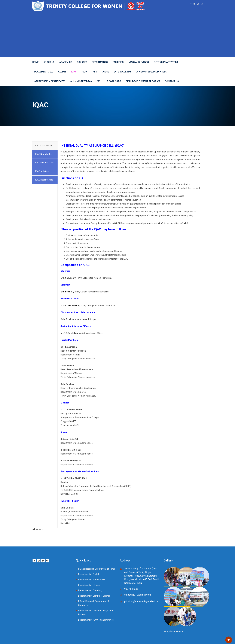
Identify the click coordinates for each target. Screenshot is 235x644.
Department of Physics (89, 585)
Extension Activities (166, 62)
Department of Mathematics (92, 580)
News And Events (139, 62)
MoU (100, 81)
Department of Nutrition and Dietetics (96, 620)
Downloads (114, 81)
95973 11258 (131, 589)
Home (35, 62)
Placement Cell (44, 72)
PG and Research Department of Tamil (96, 569)
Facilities (118, 62)
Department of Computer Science (94, 596)
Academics (66, 62)
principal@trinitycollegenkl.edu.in (141, 601)
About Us (49, 62)
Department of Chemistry (90, 590)
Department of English (89, 574)
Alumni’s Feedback (81, 81)
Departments (100, 62)
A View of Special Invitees (152, 72)
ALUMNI (62, 72)
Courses (82, 62)
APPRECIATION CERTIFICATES (50, 81)
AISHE (106, 72)
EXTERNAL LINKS (123, 72)
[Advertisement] (117, 34)
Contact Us (172, 81)
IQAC (74, 72)
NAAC (85, 72)
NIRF (95, 72)
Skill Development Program (143, 81)
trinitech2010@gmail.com (138, 595)
